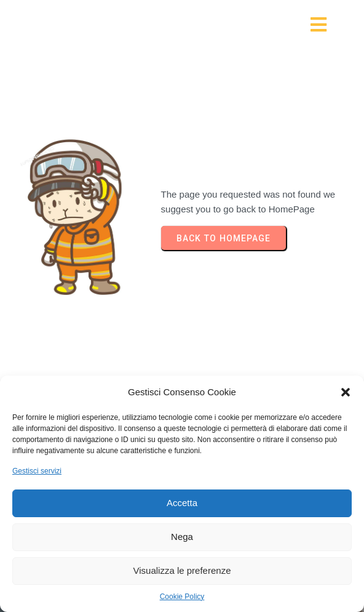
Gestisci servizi (37, 471)
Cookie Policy (182, 597)
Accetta (182, 503)
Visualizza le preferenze (182, 570)
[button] (346, 392)
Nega (182, 537)
